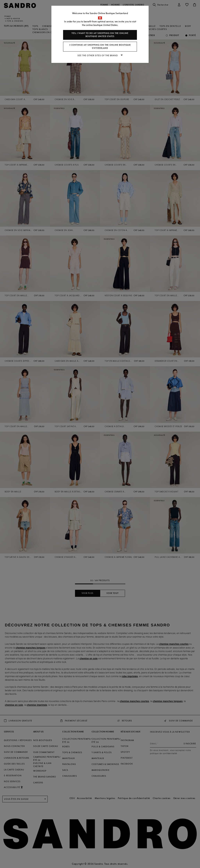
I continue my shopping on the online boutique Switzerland (100, 47)
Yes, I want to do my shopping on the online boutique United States (100, 35)
